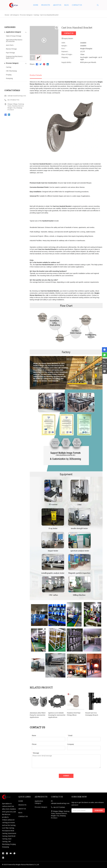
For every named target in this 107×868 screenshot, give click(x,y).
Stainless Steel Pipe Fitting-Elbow (74, 714)
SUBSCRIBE (99, 810)
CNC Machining (11, 71)
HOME (36, 5)
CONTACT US (77, 5)
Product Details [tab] (36, 75)
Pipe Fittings (10, 53)
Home (7, 15)
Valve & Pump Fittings (14, 36)
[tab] (32, 58)
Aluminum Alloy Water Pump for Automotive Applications (38, 715)
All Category (15, 15)
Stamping (9, 79)
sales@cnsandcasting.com (17, 96)
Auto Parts (10, 45)
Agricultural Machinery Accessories (14, 41)
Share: (32, 64)
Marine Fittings (11, 49)
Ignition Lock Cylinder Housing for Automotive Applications (57, 715)
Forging (9, 75)
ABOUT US (57, 5)
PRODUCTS (46, 5)
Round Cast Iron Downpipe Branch (92, 714)
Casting (36, 15)
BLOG (67, 5)
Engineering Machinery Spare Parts (14, 57)
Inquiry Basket (67, 38)
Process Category (26, 15)
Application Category (13, 32)
